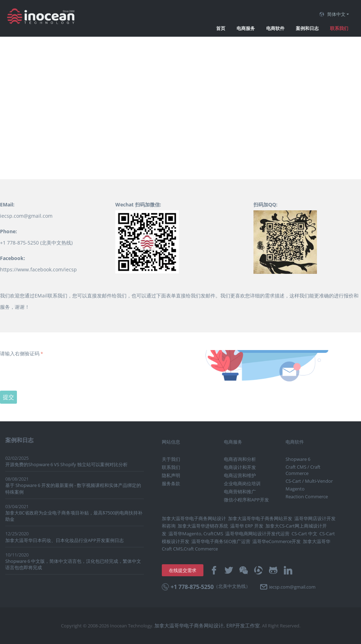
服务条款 (171, 483)
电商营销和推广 (240, 492)
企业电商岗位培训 (242, 483)
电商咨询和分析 (240, 459)
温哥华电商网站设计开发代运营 (257, 534)
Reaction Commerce (307, 496)
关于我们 (171, 459)
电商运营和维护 (240, 475)
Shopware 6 (298, 459)
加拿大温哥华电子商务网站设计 (194, 518)
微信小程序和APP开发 (246, 500)
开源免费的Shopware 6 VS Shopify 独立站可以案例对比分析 (66, 464)
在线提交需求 (183, 570)
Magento (295, 489)
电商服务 (246, 28)
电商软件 (275, 28)
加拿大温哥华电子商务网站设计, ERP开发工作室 (207, 625)
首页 (221, 28)
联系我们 (339, 28)
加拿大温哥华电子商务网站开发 (260, 518)
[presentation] (54, 373)
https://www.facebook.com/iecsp (38, 269)
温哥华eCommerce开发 (277, 541)
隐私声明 (171, 475)
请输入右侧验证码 (20, 353)
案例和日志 (307, 28)
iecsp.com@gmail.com (26, 216)
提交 (8, 397)
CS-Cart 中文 (304, 534)
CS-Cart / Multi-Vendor (309, 481)
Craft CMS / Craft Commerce (303, 470)
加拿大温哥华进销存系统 (203, 526)
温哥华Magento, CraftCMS (196, 534)
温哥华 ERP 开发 (247, 526)
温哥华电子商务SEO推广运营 (221, 541)
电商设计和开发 (240, 467)
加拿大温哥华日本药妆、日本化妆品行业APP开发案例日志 (65, 540)
